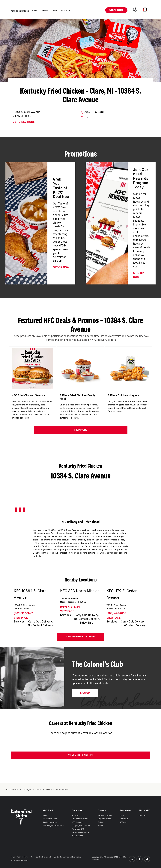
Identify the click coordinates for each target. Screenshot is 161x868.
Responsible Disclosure (80, 833)
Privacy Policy (16, 857)
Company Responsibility (81, 826)
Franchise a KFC (78, 829)
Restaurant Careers (105, 816)
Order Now (61, 268)
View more (81, 431)
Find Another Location (80, 638)
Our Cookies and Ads (44, 857)
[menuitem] (34, 11)
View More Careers (81, 756)
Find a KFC (143, 816)
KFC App (123, 822)
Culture (100, 822)
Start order (116, 10)
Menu (45, 816)
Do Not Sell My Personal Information (67, 857)
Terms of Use (29, 857)
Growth (100, 826)
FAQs (122, 816)
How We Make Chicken (80, 819)
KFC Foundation (78, 822)
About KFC (76, 816)
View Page (21, 619)
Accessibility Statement (20, 861)
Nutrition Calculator (50, 822)
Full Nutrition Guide (50, 819)
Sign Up (85, 694)
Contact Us (124, 819)
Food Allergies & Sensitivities (53, 826)
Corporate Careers (104, 819)
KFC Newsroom (78, 836)
